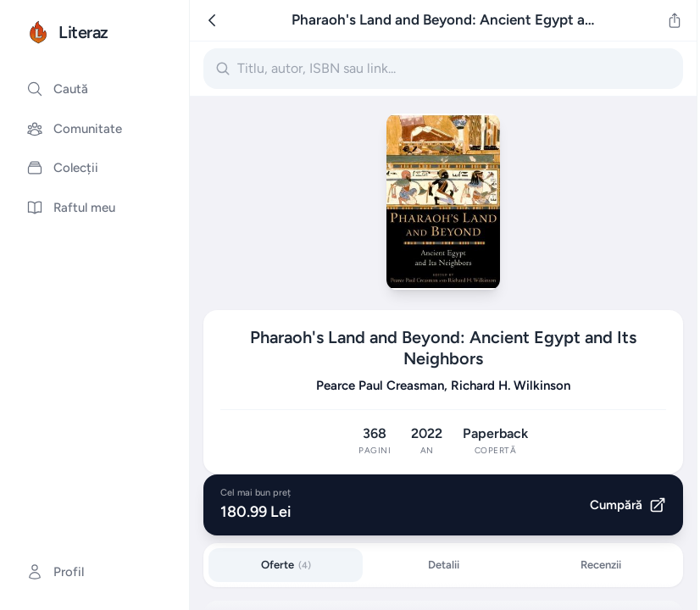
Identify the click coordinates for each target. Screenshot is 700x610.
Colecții (62, 168)
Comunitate (74, 129)
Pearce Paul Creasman (380, 385)
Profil (55, 572)
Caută (57, 89)
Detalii (444, 565)
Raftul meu (71, 208)
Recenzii (601, 565)
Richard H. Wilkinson (511, 385)
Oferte (286, 565)
